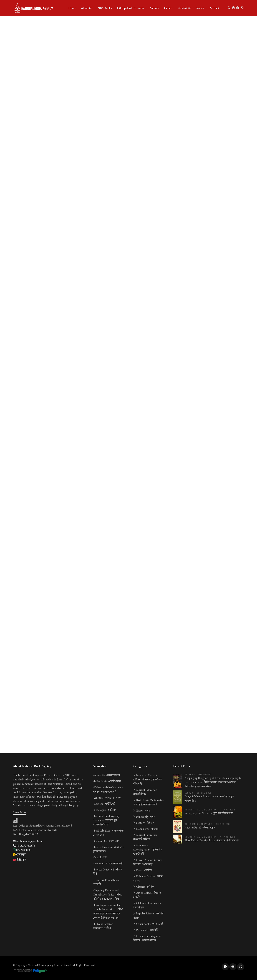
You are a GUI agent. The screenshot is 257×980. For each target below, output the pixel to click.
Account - (109, 863)
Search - (101, 857)
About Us (87, 8)
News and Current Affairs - (147, 779)
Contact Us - (107, 841)
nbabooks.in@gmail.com (28, 841)
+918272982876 (24, 846)
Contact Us (184, 8)
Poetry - (142, 870)
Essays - (142, 811)
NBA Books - (108, 781)
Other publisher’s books (131, 8)
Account (214, 8)
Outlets (168, 8)
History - (144, 823)
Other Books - (148, 924)
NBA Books (105, 8)
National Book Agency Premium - (106, 820)
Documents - (146, 829)
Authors (154, 8)
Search (200, 8)
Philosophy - (144, 817)
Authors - (108, 798)
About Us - (107, 775)
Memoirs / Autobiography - (147, 849)
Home (72, 8)
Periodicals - (146, 930)
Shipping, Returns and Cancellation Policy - (108, 895)
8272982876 (22, 850)
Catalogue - (105, 810)
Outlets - (105, 804)
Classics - (143, 887)
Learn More (20, 812)
